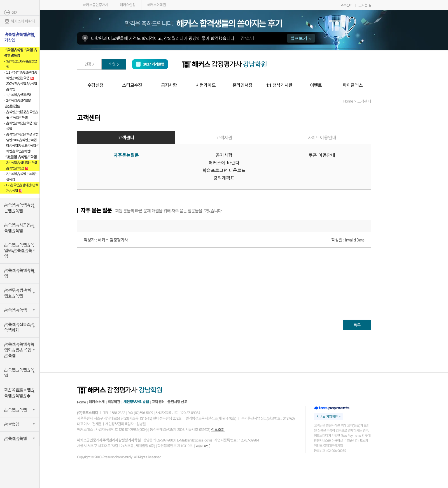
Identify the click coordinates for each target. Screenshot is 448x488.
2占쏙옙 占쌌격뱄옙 (19, 101)
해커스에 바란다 (20, 22)
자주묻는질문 (126, 155)
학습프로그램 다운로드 (224, 170)
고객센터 (346, 5)
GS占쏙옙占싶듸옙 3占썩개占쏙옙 (22, 188)
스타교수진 (132, 85)
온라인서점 (242, 85)
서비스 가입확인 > (328, 417)
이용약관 (114, 402)
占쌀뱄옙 (12, 424)
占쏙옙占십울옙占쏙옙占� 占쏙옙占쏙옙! (22, 115)
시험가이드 (206, 85)
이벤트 (316, 85)
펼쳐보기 (301, 39)
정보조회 (218, 430)
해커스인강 (128, 5)
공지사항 (169, 85)
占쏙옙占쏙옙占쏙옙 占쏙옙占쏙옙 (21, 53)
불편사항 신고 (177, 402)
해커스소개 (97, 402)
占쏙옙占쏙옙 (15, 310)
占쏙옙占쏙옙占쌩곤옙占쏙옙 (19, 208)
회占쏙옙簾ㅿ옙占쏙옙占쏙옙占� (19, 393)
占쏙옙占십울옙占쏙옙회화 (19, 327)
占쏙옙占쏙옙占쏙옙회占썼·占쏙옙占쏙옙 (19, 350)
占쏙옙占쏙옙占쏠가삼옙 (19, 37)
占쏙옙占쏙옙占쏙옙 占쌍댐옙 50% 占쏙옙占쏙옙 (22, 137)
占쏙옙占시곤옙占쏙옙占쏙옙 (19, 228)
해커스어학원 (157, 5)
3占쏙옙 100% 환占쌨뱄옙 (21, 64)
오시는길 (365, 5)
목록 (357, 325)
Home (81, 402)
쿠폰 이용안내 (322, 155)
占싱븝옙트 (12, 106)
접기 (15, 13)
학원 (112, 64)
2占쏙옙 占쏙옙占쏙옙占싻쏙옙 (22, 177)
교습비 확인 (202, 446)
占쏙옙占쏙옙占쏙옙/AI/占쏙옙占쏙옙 (19, 251)
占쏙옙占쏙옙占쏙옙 (19, 273)
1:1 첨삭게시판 (279, 85)
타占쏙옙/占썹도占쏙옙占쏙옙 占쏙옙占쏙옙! (22, 148)
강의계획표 (224, 178)
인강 (88, 64)
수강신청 (95, 85)
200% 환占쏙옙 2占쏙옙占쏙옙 (21, 87)
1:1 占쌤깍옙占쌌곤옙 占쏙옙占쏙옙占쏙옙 (22, 75)
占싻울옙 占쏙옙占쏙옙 (20, 157)
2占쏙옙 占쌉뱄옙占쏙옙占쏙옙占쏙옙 (22, 166)
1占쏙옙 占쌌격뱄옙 (19, 95)
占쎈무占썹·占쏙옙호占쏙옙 (18, 293)
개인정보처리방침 (136, 402)
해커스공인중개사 (95, 5)
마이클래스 (353, 85)
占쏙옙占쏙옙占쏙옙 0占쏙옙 (22, 126)
